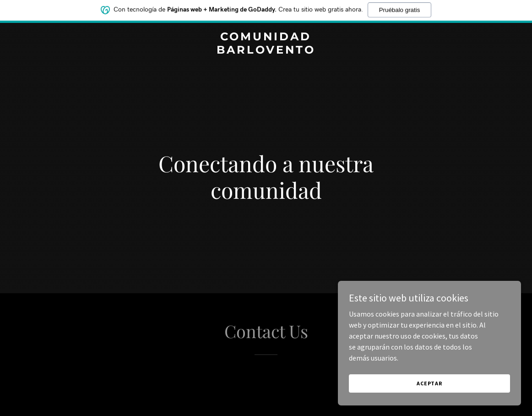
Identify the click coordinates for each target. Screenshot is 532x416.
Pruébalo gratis (400, 8)
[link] (266, 51)
